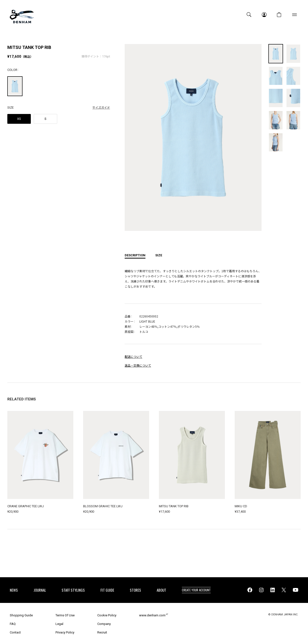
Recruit (102, 632)
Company (104, 624)
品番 (128, 316)
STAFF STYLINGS (73, 590)
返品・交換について (138, 365)
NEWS (14, 590)
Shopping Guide (21, 615)
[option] (193, 141)
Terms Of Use (65, 615)
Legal (59, 624)
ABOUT (161, 590)
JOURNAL (40, 590)
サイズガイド (101, 107)
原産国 (129, 332)
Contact (15, 632)
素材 (128, 326)
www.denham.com (152, 615)
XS (19, 119)
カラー (129, 321)
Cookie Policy (107, 615)
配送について (133, 356)
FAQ (13, 624)
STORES (135, 590)
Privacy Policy (65, 632)
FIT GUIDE (107, 590)
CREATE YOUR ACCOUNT (196, 590)
